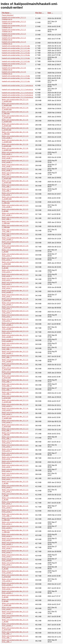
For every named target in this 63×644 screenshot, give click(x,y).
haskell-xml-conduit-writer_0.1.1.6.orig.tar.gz (17, 97)
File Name (6, 13)
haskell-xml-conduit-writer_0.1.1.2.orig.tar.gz (17, 90)
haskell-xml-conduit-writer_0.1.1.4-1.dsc (16, 48)
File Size (39, 13)
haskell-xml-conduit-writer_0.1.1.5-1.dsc (16, 51)
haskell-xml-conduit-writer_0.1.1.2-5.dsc (16, 53)
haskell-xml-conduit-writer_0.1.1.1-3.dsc (16, 76)
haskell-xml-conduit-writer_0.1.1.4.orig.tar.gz (17, 93)
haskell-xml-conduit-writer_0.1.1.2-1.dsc (16, 81)
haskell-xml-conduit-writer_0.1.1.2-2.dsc (16, 78)
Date (49, 13)
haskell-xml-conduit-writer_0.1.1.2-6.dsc (16, 55)
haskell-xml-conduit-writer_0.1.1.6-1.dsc (16, 46)
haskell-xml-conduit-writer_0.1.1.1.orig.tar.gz (17, 85)
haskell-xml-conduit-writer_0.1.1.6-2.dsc (16, 61)
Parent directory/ (8, 15)
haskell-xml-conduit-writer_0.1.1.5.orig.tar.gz (17, 95)
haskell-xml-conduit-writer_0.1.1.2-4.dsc (16, 58)
